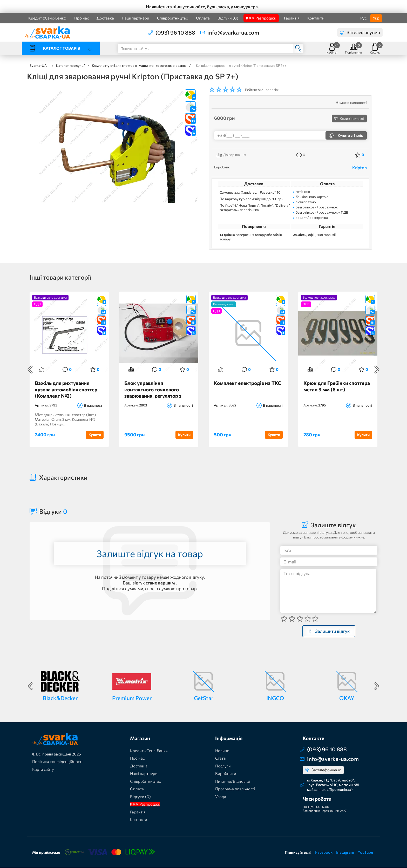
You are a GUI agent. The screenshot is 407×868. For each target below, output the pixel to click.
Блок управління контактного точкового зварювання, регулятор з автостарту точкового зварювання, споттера (153, 389)
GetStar (204, 698)
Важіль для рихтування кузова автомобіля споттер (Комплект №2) (66, 389)
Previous (30, 370)
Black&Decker (60, 698)
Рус (363, 18)
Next (377, 370)
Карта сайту (43, 769)
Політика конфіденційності (57, 762)
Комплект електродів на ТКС (247, 383)
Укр (376, 18)
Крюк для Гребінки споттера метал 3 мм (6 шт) (337, 386)
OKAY (347, 698)
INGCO (275, 698)
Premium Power (132, 698)
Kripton (359, 167)
